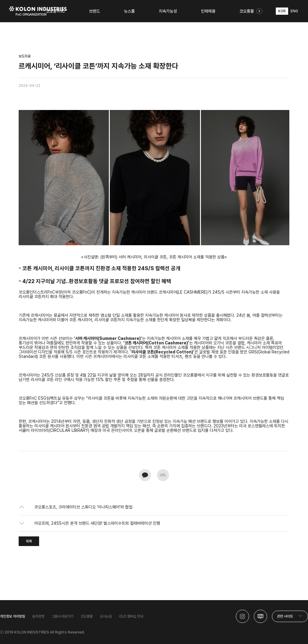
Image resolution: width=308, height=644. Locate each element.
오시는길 (106, 616)
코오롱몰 (87, 616)
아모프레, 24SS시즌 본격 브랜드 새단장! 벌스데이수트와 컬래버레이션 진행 (97, 523)
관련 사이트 (285, 616)
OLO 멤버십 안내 (131, 616)
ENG (294, 11)
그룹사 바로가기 (62, 616)
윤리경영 (38, 616)
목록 (29, 541)
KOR (282, 11)
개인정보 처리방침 (12, 616)
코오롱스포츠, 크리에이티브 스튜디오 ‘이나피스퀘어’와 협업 (83, 507)
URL (163, 475)
